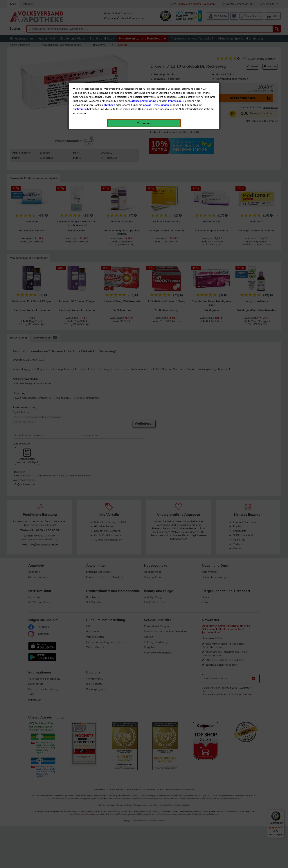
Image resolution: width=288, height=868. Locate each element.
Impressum (175, 82)
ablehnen (109, 87)
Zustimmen (80, 91)
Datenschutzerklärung (143, 82)
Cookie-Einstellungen (156, 87)
